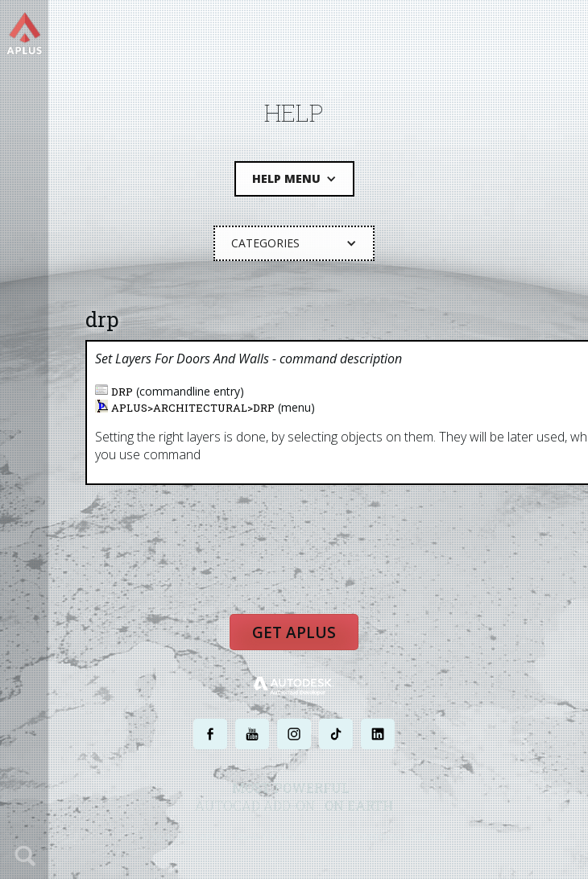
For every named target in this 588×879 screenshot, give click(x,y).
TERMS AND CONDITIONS (353, 837)
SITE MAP (429, 837)
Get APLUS (294, 632)
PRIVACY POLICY (265, 837)
